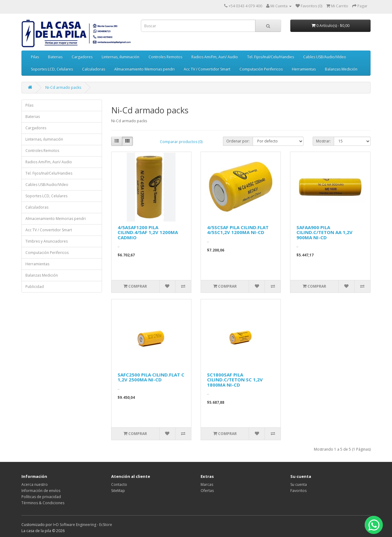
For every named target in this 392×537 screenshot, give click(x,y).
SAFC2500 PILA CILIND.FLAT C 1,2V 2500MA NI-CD (151, 377)
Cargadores (82, 57)
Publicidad (35, 287)
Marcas (207, 484)
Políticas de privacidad (41, 497)
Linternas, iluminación (121, 57)
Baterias (55, 57)
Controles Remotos (165, 57)
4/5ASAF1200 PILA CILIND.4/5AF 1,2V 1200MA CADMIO (148, 232)
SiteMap (118, 491)
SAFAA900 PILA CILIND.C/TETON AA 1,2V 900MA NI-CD (324, 232)
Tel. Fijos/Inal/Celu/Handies (271, 57)
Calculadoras (94, 69)
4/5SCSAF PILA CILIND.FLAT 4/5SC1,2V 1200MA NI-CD (238, 230)
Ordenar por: (238, 141)
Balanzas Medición (341, 69)
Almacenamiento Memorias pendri (144, 69)
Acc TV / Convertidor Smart (207, 69)
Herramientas (304, 69)
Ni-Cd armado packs (63, 87)
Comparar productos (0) (181, 142)
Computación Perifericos (261, 69)
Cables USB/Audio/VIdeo (325, 57)
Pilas (35, 57)
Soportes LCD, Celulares (52, 69)
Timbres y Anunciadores (47, 241)
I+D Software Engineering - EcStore (83, 525)
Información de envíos (41, 491)
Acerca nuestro (35, 484)
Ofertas (207, 491)
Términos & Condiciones (43, 503)
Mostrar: (323, 141)
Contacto (119, 484)
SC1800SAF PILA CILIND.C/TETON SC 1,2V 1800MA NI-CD (235, 380)
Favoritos (298, 491)
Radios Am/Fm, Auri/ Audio (215, 57)
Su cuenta (299, 484)
